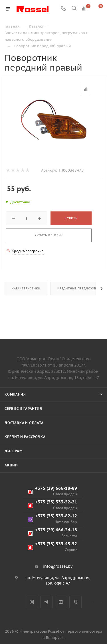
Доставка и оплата (24, 423)
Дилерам (14, 451)
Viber (75, 602)
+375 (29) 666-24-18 (53, 533)
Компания (15, 394)
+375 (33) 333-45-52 (53, 547)
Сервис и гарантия (23, 409)
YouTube (61, 602)
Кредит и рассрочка (25, 437)
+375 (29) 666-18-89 (53, 491)
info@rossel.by (58, 566)
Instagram (32, 602)
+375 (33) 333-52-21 (53, 505)
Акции (11, 465)
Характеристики (26, 288)
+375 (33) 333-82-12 (53, 519)
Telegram (46, 602)
